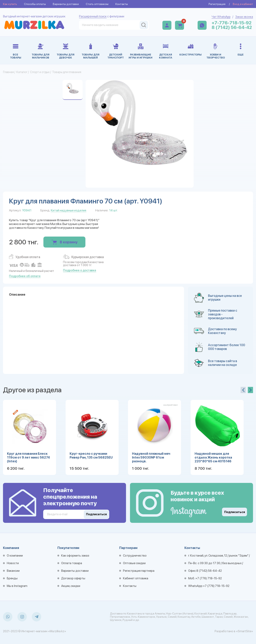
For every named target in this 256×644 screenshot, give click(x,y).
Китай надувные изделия (68, 210)
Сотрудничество (135, 556)
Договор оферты (73, 578)
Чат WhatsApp (221, 17)
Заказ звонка (244, 17)
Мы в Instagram (17, 586)
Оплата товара (72, 563)
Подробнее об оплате (25, 276)
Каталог (22, 72)
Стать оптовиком (97, 4)
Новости (13, 563)
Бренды (12, 578)
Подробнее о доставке (80, 270)
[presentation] (243, 390)
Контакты (122, 4)
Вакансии (13, 571)
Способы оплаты (35, 4)
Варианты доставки (66, 4)
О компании (15, 556)
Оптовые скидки (134, 563)
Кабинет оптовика (136, 578)
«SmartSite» (244, 631)
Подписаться (235, 512)
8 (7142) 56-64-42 (232, 27)
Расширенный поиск (93, 16)
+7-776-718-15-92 (232, 23)
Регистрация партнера (139, 571)
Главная (8, 72)
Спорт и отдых (40, 72)
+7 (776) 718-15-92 (209, 578)
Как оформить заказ (75, 556)
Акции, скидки (71, 586)
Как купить (10, 4)
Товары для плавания (67, 72)
